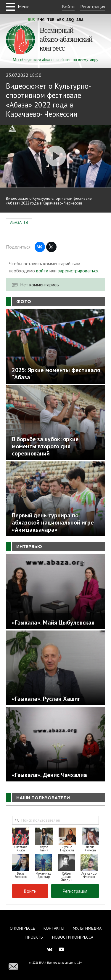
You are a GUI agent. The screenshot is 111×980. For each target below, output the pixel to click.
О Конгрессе (22, 928)
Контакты (54, 928)
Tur (51, 20)
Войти (68, 7)
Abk (60, 20)
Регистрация (93, 7)
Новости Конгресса (73, 937)
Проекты (34, 937)
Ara (80, 20)
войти (42, 271)
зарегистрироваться (78, 271)
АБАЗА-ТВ (19, 222)
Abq (70, 20)
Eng (41, 20)
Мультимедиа (87, 928)
